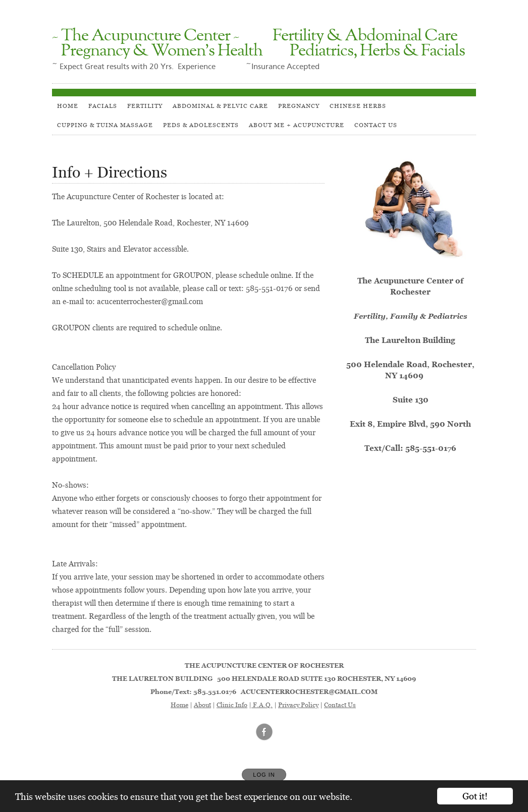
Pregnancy (299, 106)
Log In (264, 775)
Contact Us (376, 125)
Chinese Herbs (358, 106)
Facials (103, 106)
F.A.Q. (262, 705)
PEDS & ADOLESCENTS (201, 125)
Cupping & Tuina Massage (105, 125)
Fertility (145, 106)
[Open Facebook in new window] (265, 732)
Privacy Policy (298, 705)
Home (179, 705)
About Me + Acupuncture (297, 125)
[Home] (264, 44)
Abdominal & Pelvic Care (220, 106)
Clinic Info (232, 705)
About (202, 705)
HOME (68, 106)
